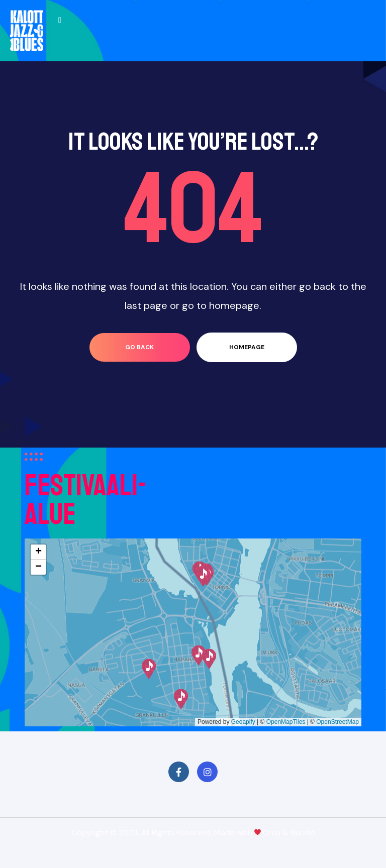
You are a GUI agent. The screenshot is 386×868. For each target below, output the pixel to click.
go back (139, 347)
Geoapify (243, 722)
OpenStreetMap (337, 722)
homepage (247, 347)
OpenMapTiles (286, 722)
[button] (181, 699)
